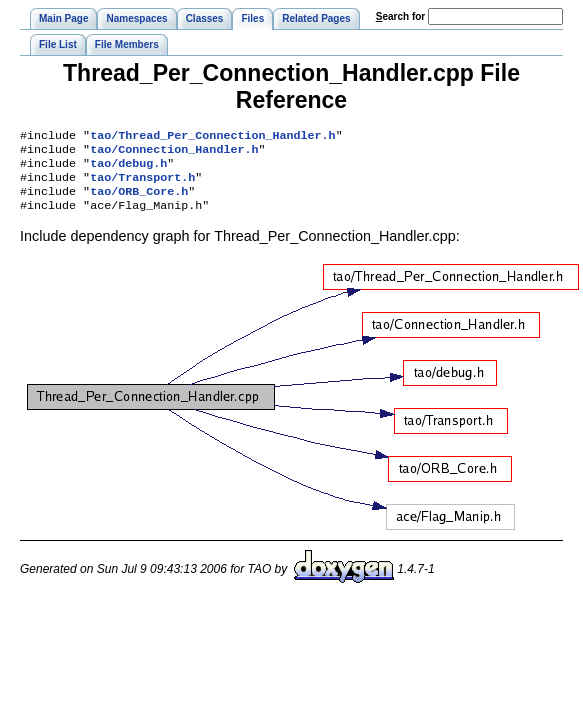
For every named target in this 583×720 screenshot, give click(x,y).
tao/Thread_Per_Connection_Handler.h (212, 137)
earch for (400, 16)
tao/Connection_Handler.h (174, 153)
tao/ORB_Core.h (139, 201)
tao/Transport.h (142, 185)
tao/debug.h (128, 169)
